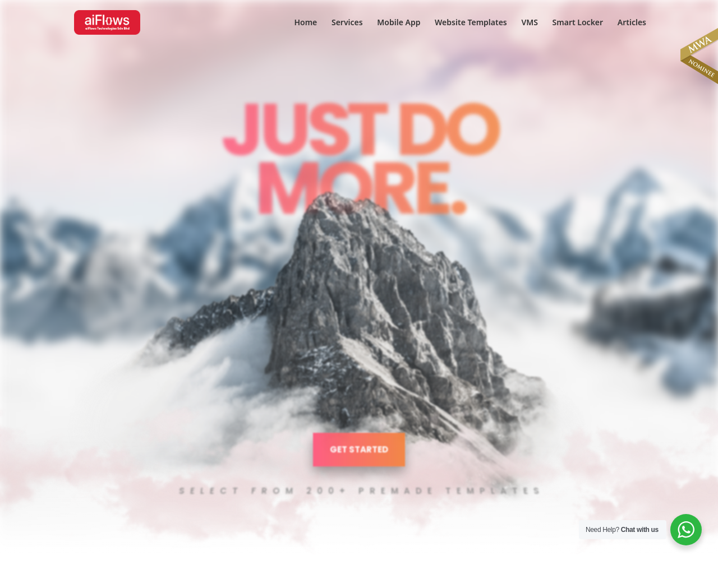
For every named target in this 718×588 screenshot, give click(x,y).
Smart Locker (578, 23)
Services (347, 23)
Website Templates (471, 23)
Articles (632, 23)
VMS (530, 23)
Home (305, 23)
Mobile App (399, 23)
